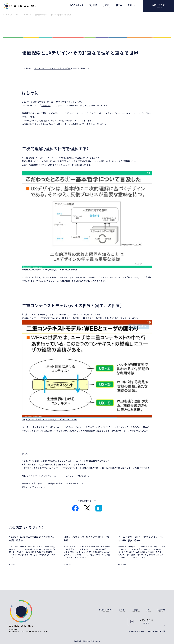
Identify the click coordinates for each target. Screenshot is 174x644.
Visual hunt (38, 487)
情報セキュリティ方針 (156, 631)
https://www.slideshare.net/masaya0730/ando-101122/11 (50, 419)
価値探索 (46, 105)
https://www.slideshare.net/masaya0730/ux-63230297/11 (50, 270)
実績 (136, 610)
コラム (148, 610)
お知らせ (161, 610)
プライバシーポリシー (135, 631)
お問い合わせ (158, 5)
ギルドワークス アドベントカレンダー (52, 68)
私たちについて (106, 610)
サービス (123, 610)
